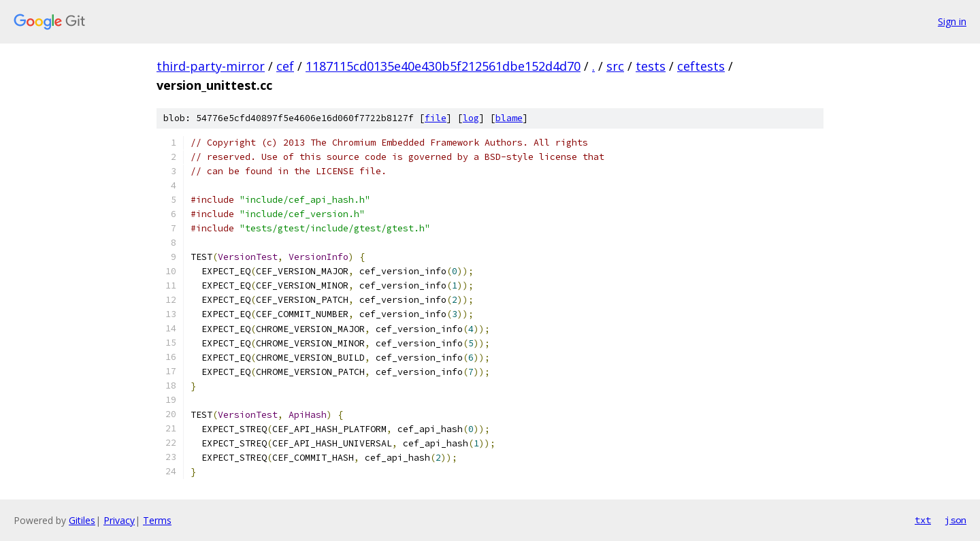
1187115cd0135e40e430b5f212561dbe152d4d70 (443, 66)
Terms (157, 520)
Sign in (952, 21)
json (955, 520)
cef (285, 66)
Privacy (119, 520)
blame (509, 118)
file (436, 118)
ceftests (701, 66)
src (615, 66)
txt (923, 520)
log (471, 118)
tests (651, 66)
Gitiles (82, 520)
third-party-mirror (211, 66)
